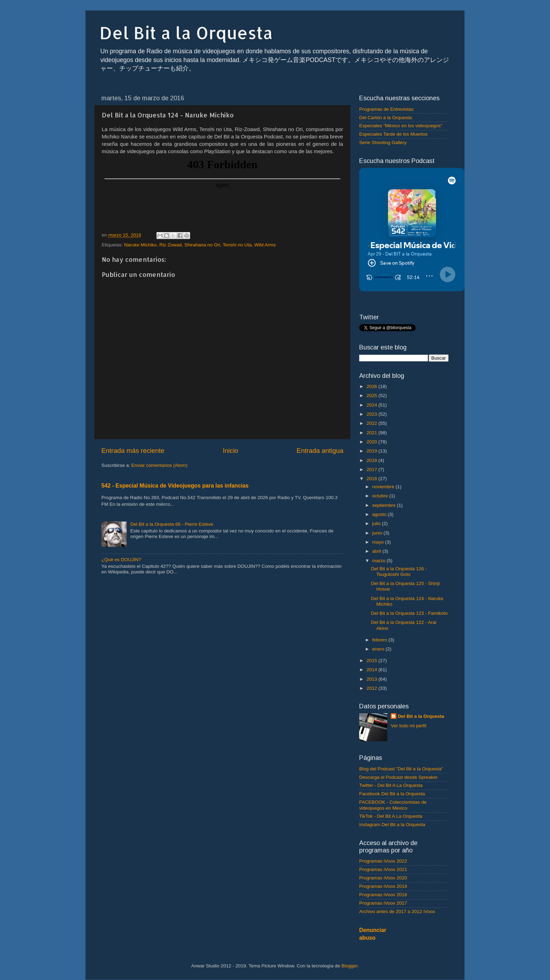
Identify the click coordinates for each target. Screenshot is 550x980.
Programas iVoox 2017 (383, 903)
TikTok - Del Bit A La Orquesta (391, 816)
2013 (373, 679)
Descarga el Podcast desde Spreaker (398, 777)
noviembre (384, 487)
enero (379, 649)
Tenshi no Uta (237, 245)
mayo (379, 542)
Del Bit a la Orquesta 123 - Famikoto (409, 613)
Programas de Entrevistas (386, 109)
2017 (373, 469)
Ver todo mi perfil (408, 726)
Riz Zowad (170, 245)
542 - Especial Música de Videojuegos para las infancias (175, 486)
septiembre (385, 505)
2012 (373, 688)
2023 (373, 414)
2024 (373, 405)
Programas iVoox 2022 (383, 861)
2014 (373, 670)
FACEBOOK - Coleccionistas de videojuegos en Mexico (393, 805)
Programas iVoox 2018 (383, 895)
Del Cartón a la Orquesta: (386, 118)
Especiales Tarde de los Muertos (393, 134)
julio (377, 523)
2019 (373, 451)
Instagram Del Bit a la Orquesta (392, 825)
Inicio (230, 451)
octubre (381, 496)
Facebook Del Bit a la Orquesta (392, 794)
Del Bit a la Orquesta (186, 33)
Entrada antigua (320, 451)
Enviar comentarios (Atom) (160, 465)
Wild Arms (265, 245)
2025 (373, 396)
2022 (373, 423)
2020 (373, 442)
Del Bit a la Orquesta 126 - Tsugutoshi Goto (399, 571)
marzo (379, 561)
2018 (373, 460)
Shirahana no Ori (202, 245)
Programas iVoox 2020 (383, 878)
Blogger (349, 966)
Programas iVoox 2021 (383, 869)
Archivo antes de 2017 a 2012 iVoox (397, 911)
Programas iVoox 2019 (383, 886)
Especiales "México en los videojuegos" (401, 126)
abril (377, 551)
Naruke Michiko (140, 245)
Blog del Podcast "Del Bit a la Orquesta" (401, 769)
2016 (373, 479)
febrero (380, 640)
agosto (380, 514)
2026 (373, 386)
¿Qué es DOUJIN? (121, 560)
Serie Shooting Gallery (383, 142)
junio (378, 533)
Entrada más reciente (133, 451)
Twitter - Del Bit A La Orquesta (391, 785)
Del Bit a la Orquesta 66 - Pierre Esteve (172, 524)
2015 (373, 661)
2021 (373, 433)
